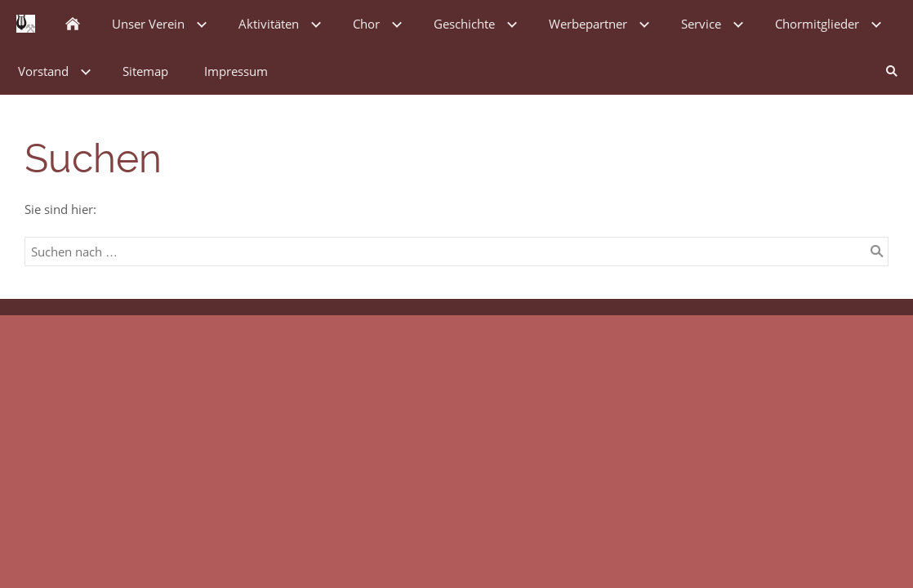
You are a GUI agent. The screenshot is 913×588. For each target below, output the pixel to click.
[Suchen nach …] (456, 252)
